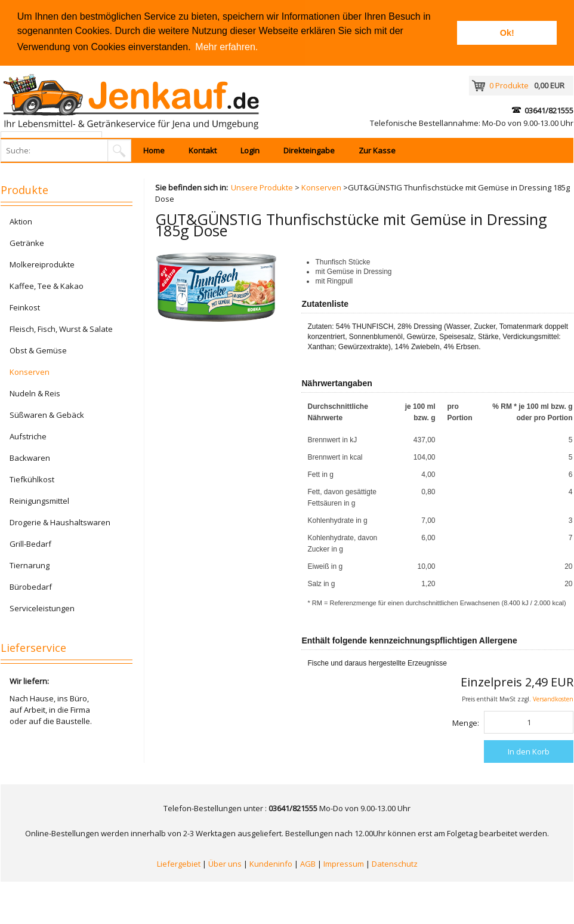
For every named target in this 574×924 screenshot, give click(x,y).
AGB (308, 864)
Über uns (225, 864)
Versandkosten (553, 699)
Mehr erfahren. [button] (226, 47)
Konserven (321, 187)
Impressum (344, 864)
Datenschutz (395, 864)
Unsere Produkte (262, 187)
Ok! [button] (507, 33)
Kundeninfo (271, 864)
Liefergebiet (179, 864)
